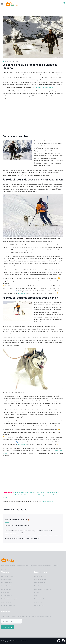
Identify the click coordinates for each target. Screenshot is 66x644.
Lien (33, 117)
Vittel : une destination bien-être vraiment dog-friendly (23, 538)
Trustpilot (4, 570)
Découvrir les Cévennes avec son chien (17, 525)
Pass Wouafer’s (22, 293)
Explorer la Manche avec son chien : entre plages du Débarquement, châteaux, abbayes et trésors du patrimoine (30, 532)
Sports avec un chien (11, 61)
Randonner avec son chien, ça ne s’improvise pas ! (30, 492)
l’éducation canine (47, 501)
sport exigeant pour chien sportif (42, 87)
